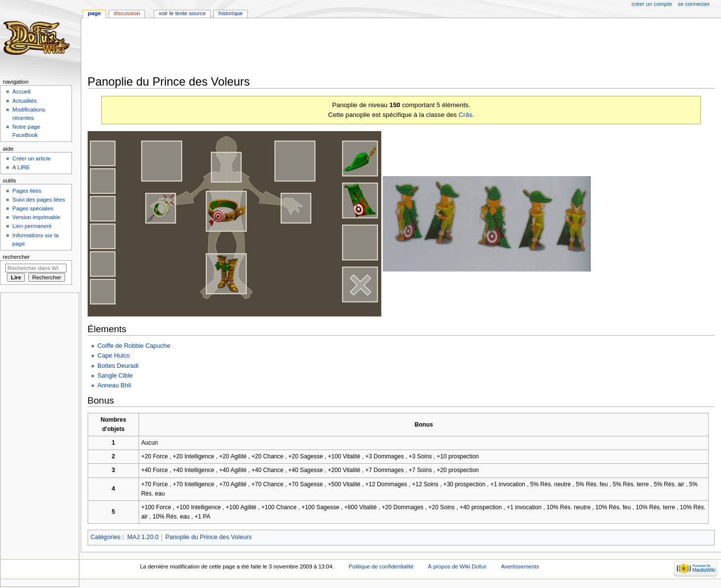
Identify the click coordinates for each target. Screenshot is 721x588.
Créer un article (31, 158)
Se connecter (694, 4)
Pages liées (27, 191)
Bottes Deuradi (118, 366)
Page (94, 13)
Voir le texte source (182, 13)
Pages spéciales (33, 208)
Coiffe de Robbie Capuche (134, 346)
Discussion (127, 13)
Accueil (21, 91)
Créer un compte (652, 4)
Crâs (465, 115)
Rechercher (16, 257)
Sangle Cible (115, 376)
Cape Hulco (114, 356)
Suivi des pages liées (39, 200)
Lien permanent (32, 226)
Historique (231, 13)
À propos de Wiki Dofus (457, 566)
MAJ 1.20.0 (143, 537)
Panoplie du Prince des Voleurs (209, 537)
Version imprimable (36, 217)
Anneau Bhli (114, 385)
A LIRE (21, 167)
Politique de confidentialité (381, 566)
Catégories (105, 537)
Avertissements (520, 566)
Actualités (24, 101)
